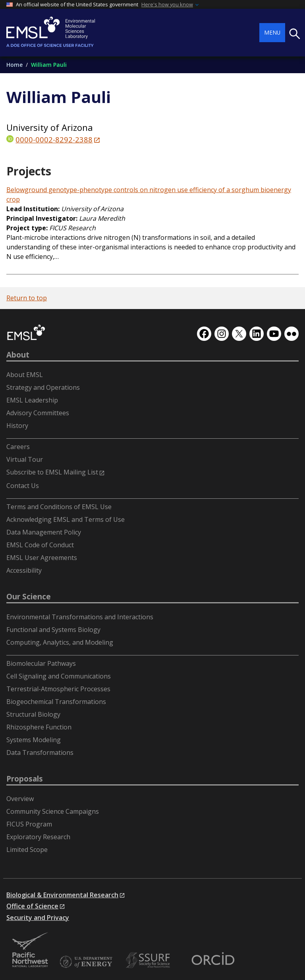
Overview (20, 799)
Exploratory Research (38, 837)
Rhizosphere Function (39, 727)
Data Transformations (40, 752)
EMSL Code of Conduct (40, 545)
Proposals (25, 779)
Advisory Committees (38, 413)
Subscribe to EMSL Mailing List (52, 472)
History (17, 426)
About (18, 355)
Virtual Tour (25, 459)
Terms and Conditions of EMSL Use (59, 507)
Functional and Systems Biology (53, 630)
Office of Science (32, 906)
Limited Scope (27, 850)
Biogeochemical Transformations (56, 702)
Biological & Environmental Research (62, 895)
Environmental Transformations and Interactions (80, 617)
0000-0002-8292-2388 (54, 139)
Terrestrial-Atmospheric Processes (58, 689)
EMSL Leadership (32, 400)
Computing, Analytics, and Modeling (60, 642)
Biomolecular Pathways (41, 663)
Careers (18, 447)
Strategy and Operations (43, 387)
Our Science (29, 597)
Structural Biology (33, 714)
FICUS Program (29, 824)
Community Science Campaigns (53, 811)
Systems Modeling (34, 740)
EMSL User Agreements (42, 558)
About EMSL (25, 375)
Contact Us (23, 486)
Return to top (27, 298)
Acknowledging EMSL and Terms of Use (66, 519)
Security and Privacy (38, 918)
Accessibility (24, 570)
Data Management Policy (44, 532)
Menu (272, 32)
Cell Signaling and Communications (59, 676)
